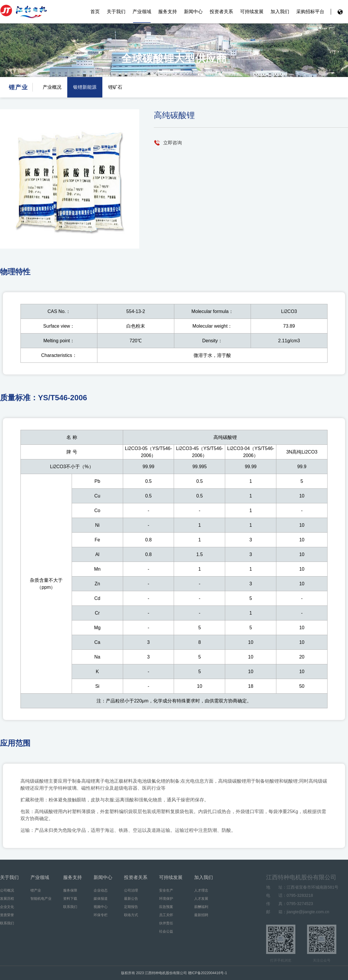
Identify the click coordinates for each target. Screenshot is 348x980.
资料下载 (70, 899)
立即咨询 (173, 143)
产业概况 (52, 87)
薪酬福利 (201, 907)
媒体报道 (101, 899)
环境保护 (166, 899)
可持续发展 (252, 12)
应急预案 (166, 907)
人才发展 (201, 899)
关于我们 (116, 12)
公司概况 (7, 890)
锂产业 (36, 890)
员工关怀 (166, 915)
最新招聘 (201, 915)
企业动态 (101, 890)
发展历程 (7, 899)
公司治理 (131, 890)
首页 (95, 12)
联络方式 (131, 915)
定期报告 (131, 907)
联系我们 (7, 923)
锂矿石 (115, 87)
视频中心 (101, 907)
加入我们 (280, 12)
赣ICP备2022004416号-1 (207, 973)
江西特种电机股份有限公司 (24, 12)
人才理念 (201, 890)
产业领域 (142, 12)
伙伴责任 (166, 923)
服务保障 (70, 890)
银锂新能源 (85, 87)
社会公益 (166, 931)
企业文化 (7, 907)
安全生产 (166, 890)
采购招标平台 (310, 12)
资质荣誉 (7, 915)
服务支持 (168, 12)
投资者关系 (221, 12)
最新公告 (131, 899)
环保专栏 (101, 915)
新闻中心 (193, 12)
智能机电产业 (41, 899)
